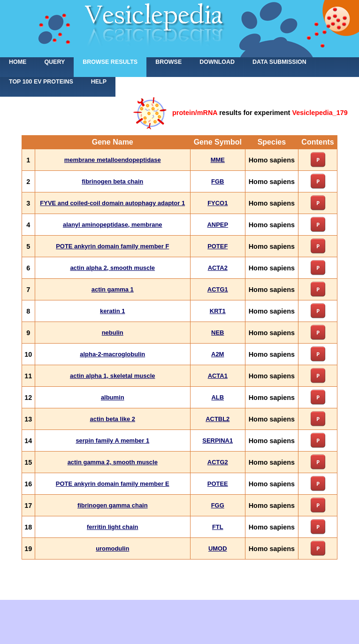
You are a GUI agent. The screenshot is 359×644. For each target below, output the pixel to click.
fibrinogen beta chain (112, 181)
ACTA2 (218, 268)
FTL (218, 527)
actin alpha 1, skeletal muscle (112, 376)
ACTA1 (218, 376)
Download (217, 62)
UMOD (218, 548)
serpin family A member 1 (112, 441)
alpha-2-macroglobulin (112, 354)
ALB (218, 397)
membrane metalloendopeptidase (113, 160)
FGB (218, 181)
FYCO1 (218, 203)
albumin (113, 397)
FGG (218, 505)
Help (99, 82)
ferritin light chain (112, 527)
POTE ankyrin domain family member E (113, 484)
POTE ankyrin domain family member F (112, 246)
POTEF (218, 246)
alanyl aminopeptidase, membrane (113, 225)
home (18, 62)
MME (218, 160)
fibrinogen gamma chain (113, 505)
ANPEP (218, 225)
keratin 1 (112, 311)
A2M (218, 354)
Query (54, 62)
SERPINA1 (218, 441)
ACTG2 (218, 462)
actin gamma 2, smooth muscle (113, 462)
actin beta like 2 (113, 419)
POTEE (218, 484)
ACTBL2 (218, 419)
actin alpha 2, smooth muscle (112, 268)
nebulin (113, 333)
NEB (218, 333)
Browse (168, 62)
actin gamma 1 (113, 289)
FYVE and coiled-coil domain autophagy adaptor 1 (112, 203)
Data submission (279, 62)
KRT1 (218, 311)
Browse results (110, 62)
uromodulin (112, 548)
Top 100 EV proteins (41, 82)
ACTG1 (218, 289)
